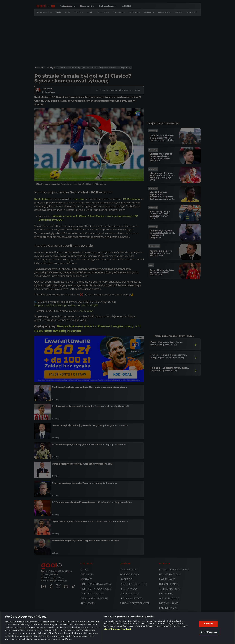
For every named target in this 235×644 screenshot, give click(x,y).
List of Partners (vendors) (117, 629)
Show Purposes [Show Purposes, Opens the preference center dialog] (209, 632)
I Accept (208, 624)
